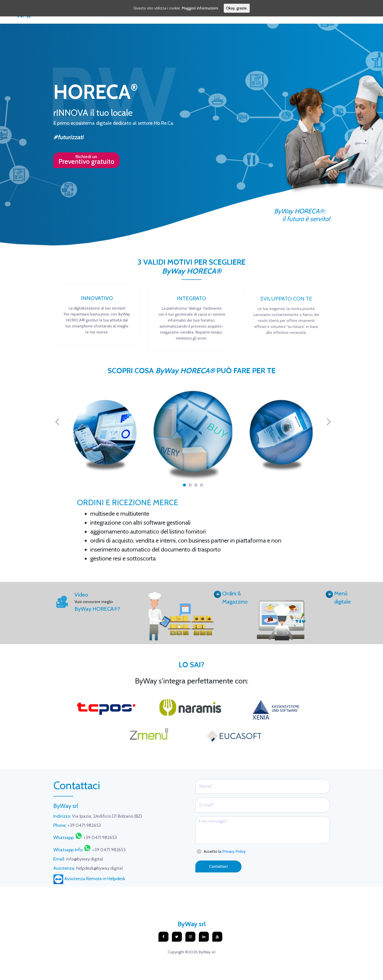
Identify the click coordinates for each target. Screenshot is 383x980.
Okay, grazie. (237, 8)
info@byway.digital (78, 859)
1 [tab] (184, 485)
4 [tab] (202, 485)
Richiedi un (86, 160)
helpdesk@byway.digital (88, 868)
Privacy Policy (234, 851)
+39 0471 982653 (77, 825)
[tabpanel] (193, 436)
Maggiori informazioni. (200, 8)
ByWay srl (192, 924)
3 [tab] (196, 485)
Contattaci (218, 866)
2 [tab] (190, 485)
